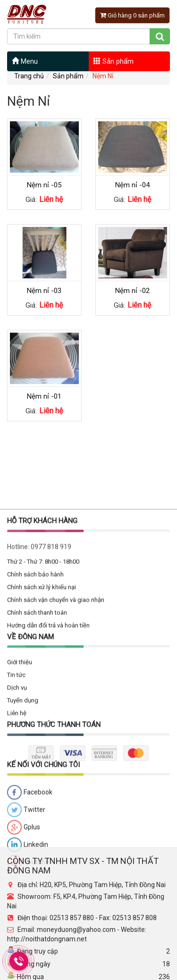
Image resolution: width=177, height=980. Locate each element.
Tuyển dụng (23, 837)
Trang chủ (29, 76)
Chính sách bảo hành (35, 711)
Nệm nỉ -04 (132, 185)
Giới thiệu (20, 799)
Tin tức (16, 811)
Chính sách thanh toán (37, 749)
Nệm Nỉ (103, 76)
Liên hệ (17, 850)
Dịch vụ (17, 824)
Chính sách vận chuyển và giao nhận (56, 736)
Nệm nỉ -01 (44, 396)
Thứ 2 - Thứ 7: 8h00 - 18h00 (43, 698)
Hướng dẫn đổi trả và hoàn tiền (48, 762)
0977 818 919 (51, 683)
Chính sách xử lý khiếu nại (42, 724)
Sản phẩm (114, 61)
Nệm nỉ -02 (132, 291)
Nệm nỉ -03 (44, 291)
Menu (25, 61)
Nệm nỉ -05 (44, 185)
